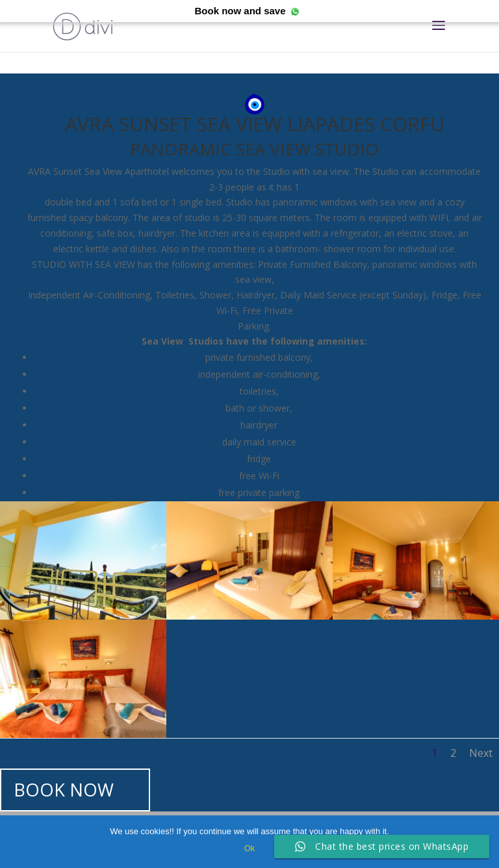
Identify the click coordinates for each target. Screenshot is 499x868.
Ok (250, 848)
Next (481, 753)
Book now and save (240, 11)
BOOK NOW (64, 790)
